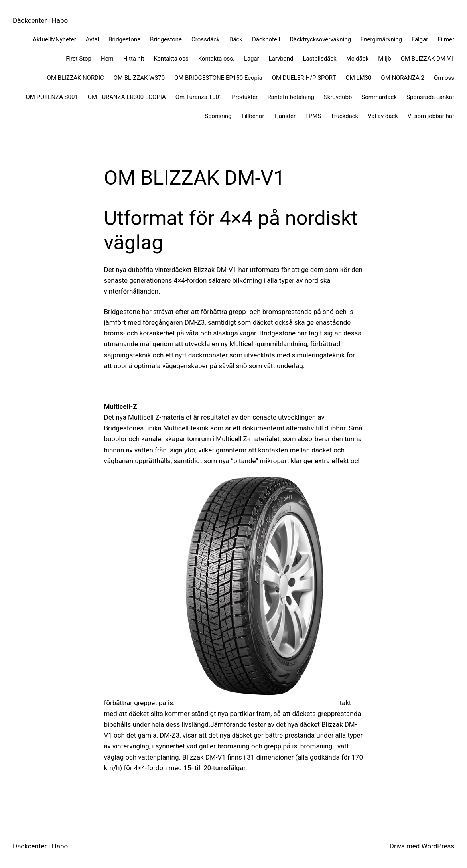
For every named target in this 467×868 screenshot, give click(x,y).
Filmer (446, 39)
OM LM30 (358, 78)
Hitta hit (134, 59)
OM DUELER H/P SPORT (304, 78)
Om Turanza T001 (199, 97)
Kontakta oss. (216, 59)
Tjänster (285, 116)
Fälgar (420, 39)
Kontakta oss (171, 59)
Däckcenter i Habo (40, 20)
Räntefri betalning (291, 97)
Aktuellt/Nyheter (54, 39)
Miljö (384, 59)
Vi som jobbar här (431, 116)
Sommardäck (379, 97)
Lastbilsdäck (320, 59)
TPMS (313, 116)
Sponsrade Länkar (430, 97)
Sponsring (218, 116)
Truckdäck (344, 116)
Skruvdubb (338, 97)
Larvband (281, 59)
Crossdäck (206, 39)
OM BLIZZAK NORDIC (76, 78)
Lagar (252, 59)
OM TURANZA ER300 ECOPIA (127, 97)
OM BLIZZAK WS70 (139, 78)
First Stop (79, 59)
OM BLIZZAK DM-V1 (428, 59)
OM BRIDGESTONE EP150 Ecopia (218, 78)
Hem (107, 59)
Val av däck (383, 116)
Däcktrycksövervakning (320, 39)
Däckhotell (266, 39)
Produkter (245, 97)
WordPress (438, 846)
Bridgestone (124, 39)
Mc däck (358, 59)
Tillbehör (252, 116)
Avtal (92, 39)
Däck (236, 39)
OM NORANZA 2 (403, 78)
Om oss (444, 78)
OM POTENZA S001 (52, 97)
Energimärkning (381, 39)
